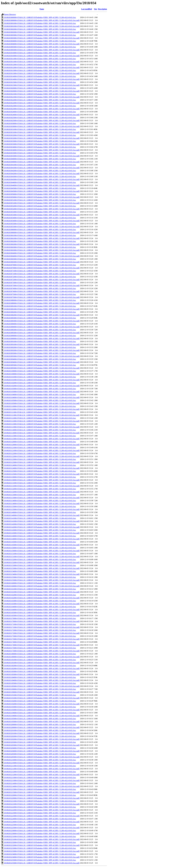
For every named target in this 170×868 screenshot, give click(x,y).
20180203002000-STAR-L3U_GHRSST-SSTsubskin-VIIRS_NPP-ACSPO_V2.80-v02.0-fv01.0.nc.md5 (42, 32)
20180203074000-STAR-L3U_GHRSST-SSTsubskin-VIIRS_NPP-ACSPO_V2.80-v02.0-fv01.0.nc (40, 288)
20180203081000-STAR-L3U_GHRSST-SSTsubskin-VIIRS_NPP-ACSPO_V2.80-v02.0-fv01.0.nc (40, 306)
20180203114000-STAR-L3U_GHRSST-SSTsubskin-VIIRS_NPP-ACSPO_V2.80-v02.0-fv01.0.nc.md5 (42, 433)
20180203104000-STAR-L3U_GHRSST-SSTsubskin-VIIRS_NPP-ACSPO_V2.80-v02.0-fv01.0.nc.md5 (42, 397)
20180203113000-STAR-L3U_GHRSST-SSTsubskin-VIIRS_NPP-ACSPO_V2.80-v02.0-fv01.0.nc (40, 424)
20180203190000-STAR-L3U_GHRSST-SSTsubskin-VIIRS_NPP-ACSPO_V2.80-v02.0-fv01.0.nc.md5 (42, 692)
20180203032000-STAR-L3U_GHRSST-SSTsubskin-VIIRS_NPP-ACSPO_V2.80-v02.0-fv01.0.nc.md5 (42, 138)
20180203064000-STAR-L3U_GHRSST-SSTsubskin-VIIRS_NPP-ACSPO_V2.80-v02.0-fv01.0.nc (40, 253)
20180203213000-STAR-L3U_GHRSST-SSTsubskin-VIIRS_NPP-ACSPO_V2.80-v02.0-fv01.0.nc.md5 (42, 780)
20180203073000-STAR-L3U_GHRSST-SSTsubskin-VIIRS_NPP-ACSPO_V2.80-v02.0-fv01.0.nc (40, 283)
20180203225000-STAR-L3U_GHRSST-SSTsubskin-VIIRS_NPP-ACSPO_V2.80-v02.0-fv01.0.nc (40, 825)
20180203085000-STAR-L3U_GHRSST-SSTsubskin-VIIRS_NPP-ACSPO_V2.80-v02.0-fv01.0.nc (40, 330)
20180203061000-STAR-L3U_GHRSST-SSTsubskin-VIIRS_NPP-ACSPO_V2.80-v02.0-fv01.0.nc (40, 235)
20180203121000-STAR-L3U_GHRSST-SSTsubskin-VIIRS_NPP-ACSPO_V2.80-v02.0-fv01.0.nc (40, 448)
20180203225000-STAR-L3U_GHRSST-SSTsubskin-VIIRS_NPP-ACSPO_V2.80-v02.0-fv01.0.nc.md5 (42, 828)
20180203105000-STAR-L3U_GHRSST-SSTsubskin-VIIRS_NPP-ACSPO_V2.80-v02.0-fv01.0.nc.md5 (42, 403)
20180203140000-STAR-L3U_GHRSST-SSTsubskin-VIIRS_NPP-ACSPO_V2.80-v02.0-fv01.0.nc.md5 (42, 515)
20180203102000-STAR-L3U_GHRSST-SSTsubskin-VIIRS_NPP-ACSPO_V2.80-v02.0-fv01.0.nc (40, 383)
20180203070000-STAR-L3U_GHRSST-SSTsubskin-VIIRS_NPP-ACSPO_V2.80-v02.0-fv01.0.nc (40, 265)
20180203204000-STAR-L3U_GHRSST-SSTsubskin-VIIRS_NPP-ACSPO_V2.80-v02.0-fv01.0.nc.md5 (42, 751)
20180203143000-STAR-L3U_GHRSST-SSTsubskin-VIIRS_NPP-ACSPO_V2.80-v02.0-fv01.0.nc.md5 (42, 533)
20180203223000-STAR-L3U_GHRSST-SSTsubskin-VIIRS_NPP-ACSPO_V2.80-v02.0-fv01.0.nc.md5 (42, 816)
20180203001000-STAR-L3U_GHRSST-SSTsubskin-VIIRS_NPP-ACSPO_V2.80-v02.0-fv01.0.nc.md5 (42, 26)
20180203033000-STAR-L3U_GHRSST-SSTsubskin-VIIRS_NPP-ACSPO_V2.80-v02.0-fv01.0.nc (40, 141)
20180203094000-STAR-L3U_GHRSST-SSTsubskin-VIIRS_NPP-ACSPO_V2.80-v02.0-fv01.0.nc (40, 359)
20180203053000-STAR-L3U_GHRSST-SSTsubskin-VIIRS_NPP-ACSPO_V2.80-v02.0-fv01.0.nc (40, 212)
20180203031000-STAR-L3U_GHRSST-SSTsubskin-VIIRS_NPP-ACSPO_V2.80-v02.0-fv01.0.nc (40, 129)
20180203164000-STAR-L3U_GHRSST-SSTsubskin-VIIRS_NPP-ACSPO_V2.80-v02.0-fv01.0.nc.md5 (42, 610)
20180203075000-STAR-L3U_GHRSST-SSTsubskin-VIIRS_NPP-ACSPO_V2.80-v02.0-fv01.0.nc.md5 (42, 297)
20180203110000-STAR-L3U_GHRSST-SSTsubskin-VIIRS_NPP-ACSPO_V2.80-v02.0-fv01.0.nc (40, 406)
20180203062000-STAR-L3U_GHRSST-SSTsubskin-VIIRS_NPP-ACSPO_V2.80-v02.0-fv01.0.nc (40, 241)
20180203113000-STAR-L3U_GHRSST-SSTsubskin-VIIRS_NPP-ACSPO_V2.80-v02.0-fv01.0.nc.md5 (42, 427)
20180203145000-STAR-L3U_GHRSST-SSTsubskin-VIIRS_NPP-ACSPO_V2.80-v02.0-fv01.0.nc (40, 542)
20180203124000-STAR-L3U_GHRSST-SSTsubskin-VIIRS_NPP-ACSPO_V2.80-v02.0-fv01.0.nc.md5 (42, 468)
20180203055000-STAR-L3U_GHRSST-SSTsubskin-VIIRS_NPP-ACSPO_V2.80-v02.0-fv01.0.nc (40, 224)
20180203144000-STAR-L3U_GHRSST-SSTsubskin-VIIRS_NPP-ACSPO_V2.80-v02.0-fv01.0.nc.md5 (42, 539)
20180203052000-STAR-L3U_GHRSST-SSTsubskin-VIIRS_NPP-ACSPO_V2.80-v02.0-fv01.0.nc (40, 206)
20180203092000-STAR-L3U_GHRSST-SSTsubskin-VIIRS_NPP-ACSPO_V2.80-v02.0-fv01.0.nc (40, 347)
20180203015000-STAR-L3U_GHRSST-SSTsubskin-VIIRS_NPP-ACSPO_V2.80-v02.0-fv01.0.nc (40, 82)
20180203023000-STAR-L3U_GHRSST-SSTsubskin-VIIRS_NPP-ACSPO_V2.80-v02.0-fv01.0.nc (40, 106)
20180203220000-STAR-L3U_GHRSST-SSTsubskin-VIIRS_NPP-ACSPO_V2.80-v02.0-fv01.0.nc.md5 (42, 798)
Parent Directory (10, 14)
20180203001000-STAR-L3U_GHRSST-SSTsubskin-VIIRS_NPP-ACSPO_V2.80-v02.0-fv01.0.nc (40, 23)
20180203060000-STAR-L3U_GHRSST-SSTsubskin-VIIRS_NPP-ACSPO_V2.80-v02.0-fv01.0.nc (40, 230)
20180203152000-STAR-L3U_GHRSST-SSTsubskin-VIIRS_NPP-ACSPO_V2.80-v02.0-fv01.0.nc (40, 559)
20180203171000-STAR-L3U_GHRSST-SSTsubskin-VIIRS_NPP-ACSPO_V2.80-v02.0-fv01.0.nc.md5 (42, 627)
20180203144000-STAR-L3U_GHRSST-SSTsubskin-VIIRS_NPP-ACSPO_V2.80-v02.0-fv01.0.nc (40, 536)
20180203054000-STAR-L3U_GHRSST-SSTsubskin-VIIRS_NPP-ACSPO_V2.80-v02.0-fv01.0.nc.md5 (42, 221)
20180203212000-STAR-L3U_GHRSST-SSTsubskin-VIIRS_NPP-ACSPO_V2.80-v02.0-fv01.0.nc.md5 (42, 775)
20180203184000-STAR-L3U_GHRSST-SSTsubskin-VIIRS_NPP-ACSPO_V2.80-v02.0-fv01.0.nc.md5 (42, 680)
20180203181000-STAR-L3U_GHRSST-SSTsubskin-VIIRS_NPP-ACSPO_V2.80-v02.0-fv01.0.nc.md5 (42, 663)
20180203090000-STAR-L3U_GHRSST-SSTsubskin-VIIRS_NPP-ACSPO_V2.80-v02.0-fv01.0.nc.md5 (42, 339)
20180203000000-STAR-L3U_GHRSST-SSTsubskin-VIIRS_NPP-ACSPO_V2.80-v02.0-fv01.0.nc (40, 17)
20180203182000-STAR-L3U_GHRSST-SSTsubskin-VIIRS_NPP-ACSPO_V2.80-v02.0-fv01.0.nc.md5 (42, 669)
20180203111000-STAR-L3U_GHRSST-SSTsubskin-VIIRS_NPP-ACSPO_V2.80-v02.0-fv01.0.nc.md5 (42, 415)
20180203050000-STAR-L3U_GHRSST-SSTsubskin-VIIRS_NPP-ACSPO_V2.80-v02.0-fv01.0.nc (40, 194)
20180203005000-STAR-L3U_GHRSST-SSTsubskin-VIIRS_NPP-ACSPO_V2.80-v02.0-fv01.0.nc (40, 47)
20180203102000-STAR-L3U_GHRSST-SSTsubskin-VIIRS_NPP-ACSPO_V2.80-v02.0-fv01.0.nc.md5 (42, 386)
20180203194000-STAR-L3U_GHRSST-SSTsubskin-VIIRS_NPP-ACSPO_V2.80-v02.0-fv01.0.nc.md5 (42, 716)
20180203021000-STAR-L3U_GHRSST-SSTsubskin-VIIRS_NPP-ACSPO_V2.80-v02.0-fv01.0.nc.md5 (42, 97)
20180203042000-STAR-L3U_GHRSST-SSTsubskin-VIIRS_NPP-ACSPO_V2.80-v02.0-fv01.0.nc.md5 (42, 174)
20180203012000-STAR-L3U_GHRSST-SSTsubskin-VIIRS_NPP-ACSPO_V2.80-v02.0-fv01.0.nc (40, 65)
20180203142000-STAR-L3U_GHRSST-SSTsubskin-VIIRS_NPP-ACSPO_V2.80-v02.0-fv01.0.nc (40, 524)
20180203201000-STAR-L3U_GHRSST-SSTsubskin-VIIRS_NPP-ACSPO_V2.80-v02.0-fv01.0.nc (40, 730)
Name (42, 9)
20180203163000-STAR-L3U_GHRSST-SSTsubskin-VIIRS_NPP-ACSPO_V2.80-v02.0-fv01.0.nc (40, 601)
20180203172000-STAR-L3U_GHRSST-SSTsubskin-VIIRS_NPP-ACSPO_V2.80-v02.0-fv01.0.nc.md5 (42, 633)
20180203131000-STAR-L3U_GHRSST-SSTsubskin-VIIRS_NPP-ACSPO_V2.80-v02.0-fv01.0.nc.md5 (42, 486)
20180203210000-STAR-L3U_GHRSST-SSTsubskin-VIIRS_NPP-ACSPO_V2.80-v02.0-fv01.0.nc (40, 760)
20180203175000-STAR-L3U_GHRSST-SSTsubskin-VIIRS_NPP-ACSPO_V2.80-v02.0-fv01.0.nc (40, 648)
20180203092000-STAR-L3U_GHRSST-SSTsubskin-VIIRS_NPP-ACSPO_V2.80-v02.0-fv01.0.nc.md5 (42, 350)
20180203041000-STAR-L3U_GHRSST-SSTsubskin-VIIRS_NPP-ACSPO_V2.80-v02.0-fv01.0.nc (40, 165)
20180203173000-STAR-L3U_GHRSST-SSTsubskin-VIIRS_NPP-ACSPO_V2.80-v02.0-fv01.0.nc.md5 (42, 639)
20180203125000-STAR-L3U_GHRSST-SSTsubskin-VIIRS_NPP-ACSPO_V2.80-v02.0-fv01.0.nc (40, 471)
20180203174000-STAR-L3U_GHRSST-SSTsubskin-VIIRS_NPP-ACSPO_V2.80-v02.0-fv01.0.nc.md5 (42, 645)
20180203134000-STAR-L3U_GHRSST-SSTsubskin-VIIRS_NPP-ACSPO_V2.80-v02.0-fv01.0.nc (40, 501)
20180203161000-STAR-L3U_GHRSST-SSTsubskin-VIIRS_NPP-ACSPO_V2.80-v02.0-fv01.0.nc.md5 (42, 592)
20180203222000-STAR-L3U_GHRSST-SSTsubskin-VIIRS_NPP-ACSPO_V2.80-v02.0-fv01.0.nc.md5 (42, 810)
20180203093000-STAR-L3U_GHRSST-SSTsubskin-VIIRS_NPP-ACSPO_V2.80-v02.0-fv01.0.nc (40, 353)
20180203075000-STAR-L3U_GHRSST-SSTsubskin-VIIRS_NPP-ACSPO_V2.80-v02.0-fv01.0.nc (40, 294)
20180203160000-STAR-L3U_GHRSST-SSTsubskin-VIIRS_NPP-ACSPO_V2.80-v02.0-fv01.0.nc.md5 (42, 586)
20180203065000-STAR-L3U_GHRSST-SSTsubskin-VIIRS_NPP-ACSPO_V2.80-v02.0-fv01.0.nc (40, 259)
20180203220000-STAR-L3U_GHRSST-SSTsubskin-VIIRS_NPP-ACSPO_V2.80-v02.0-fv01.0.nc (40, 795)
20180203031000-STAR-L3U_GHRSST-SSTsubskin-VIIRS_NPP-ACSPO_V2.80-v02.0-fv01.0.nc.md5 (42, 132)
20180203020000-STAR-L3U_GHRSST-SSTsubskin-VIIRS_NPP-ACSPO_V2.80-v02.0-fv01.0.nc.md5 (42, 91)
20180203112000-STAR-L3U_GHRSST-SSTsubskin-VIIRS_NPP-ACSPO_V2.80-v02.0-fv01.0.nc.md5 (42, 421)
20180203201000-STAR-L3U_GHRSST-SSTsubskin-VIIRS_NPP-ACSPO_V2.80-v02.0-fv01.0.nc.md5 (42, 733)
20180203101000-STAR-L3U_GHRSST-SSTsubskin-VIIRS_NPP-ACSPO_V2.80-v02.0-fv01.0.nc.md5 (42, 380)
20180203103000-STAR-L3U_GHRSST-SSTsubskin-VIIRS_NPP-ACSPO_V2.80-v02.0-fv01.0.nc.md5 (42, 392)
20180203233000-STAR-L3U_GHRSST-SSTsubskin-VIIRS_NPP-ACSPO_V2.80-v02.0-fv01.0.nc (40, 848)
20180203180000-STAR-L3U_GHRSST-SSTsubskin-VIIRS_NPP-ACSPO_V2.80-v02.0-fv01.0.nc (40, 654)
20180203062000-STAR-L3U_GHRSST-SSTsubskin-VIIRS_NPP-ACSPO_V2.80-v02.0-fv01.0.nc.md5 (42, 244)
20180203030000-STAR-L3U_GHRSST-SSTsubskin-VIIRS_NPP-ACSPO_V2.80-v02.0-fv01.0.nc (40, 123)
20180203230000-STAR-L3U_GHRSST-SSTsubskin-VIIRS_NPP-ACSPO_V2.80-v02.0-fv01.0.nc (40, 831)
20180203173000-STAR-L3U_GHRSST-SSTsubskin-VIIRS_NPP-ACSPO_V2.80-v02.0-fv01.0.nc (40, 636)
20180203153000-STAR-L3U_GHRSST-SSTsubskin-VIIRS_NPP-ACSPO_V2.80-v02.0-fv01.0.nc (40, 565)
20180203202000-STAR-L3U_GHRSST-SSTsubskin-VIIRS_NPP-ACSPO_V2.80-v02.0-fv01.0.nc (40, 736)
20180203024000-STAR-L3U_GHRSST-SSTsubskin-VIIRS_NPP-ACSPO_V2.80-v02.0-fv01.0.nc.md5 (42, 115)
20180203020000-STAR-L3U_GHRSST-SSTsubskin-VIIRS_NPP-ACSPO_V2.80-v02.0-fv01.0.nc (40, 88)
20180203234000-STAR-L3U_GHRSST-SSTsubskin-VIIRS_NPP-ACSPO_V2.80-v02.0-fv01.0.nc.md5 (42, 857)
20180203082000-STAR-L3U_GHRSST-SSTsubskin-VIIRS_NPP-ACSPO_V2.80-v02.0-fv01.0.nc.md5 (42, 315)
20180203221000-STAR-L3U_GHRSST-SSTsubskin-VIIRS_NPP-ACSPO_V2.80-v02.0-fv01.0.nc (40, 801)
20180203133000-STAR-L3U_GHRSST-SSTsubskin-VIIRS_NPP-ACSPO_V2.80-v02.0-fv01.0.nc (40, 495)
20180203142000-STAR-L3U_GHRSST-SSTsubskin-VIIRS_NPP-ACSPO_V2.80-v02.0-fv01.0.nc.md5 (42, 527)
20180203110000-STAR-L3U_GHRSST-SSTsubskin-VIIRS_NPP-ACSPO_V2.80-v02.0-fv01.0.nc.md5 (42, 409)
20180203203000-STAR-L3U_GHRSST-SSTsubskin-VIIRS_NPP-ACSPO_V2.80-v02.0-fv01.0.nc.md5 (42, 745)
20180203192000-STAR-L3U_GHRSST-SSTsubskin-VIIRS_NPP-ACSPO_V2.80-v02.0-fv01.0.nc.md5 (42, 704)
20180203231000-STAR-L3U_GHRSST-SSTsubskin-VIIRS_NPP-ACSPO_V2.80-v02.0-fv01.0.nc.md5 (42, 839)
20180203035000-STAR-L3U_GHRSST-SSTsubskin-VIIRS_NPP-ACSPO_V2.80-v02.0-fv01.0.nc (40, 153)
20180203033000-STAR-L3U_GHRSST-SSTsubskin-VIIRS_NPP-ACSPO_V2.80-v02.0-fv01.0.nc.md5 (42, 144)
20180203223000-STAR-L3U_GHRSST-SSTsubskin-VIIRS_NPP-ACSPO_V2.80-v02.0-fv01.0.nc (40, 813)
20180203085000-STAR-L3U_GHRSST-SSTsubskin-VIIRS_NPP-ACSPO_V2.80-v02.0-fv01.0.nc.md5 (42, 333)
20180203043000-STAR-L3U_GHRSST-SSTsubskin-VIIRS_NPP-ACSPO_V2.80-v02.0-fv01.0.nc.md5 (42, 179)
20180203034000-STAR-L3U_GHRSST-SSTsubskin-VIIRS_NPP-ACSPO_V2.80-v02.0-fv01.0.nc (40, 147)
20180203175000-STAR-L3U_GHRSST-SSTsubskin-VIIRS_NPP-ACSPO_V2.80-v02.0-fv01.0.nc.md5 (42, 651)
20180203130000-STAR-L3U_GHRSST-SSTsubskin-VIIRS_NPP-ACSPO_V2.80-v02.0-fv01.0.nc (40, 477)
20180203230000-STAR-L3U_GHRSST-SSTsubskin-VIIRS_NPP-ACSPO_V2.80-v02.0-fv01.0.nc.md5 (42, 833)
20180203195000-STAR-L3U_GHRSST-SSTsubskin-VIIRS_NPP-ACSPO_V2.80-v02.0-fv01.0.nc (40, 719)
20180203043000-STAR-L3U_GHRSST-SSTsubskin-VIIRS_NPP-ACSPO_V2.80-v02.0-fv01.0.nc (40, 176)
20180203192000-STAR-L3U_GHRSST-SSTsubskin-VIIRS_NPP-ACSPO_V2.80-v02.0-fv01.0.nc (40, 701)
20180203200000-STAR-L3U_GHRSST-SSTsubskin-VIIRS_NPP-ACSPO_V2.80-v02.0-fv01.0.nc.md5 (42, 727)
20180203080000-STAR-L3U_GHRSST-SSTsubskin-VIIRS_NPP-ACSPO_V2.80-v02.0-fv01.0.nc (40, 300)
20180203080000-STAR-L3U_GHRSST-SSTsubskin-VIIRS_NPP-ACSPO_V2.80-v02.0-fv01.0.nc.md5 (42, 303)
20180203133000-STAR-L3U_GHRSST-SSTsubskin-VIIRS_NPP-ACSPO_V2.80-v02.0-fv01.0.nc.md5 (42, 498)
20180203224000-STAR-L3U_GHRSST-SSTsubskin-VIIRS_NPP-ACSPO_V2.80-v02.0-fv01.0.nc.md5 (42, 822)
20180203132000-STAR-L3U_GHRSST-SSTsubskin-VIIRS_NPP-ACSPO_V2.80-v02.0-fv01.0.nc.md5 (42, 492)
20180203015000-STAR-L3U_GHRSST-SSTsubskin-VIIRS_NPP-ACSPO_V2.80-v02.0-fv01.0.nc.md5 (42, 85)
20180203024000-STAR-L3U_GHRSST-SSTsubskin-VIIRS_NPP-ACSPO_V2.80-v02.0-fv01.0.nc (40, 112)
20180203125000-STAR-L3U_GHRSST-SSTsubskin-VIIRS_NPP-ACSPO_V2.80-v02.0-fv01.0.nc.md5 (42, 474)
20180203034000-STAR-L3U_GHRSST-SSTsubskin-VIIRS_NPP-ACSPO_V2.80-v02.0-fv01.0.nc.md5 (42, 150)
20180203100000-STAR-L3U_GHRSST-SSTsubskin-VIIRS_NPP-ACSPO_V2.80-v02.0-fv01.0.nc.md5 (42, 374)
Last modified (87, 9)
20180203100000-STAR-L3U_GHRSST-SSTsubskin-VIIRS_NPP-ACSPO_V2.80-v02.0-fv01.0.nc (40, 371)
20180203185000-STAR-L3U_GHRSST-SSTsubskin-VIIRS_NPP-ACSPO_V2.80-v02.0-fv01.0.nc (40, 683)
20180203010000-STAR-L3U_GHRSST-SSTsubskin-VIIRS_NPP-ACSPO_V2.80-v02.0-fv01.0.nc (40, 53)
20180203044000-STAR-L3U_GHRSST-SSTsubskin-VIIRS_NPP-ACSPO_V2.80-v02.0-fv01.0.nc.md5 (42, 185)
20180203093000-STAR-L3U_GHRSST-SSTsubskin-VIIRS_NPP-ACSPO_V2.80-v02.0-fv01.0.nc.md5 (42, 356)
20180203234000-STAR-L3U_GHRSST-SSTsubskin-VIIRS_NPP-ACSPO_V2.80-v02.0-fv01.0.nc (40, 854)
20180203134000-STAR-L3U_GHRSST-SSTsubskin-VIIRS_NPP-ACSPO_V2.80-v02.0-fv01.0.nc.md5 (42, 504)
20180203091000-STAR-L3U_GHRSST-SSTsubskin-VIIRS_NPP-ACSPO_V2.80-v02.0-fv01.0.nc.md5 (42, 344)
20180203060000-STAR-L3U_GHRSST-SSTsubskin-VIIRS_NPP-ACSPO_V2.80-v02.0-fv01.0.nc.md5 (42, 232)
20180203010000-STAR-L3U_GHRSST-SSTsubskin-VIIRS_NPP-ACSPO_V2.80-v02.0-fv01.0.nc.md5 (42, 56)
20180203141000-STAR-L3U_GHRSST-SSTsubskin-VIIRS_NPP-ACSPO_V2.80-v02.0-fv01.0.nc (40, 518)
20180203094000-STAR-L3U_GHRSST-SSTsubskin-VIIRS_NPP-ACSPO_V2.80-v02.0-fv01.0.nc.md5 (42, 362)
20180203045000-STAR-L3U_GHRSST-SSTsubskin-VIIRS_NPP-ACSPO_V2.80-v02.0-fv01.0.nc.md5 (42, 191)
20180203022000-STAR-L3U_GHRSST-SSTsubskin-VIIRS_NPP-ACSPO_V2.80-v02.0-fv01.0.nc (40, 100)
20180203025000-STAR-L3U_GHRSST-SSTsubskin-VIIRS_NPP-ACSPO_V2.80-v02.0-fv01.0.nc (40, 118)
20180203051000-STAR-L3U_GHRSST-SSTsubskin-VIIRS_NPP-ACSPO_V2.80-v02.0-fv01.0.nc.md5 (42, 203)
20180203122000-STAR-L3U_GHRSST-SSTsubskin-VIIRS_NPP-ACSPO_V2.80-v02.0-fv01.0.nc (40, 453)
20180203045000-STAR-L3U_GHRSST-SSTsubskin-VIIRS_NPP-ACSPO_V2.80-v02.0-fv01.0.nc (40, 188)
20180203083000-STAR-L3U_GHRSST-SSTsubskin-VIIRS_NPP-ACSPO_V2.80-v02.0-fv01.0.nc (40, 318)
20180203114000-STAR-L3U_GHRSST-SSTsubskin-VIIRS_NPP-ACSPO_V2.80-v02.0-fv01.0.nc (40, 430)
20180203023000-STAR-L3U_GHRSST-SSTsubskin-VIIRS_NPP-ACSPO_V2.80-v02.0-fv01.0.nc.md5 (42, 109)
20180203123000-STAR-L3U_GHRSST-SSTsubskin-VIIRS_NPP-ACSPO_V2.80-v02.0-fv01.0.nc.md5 (42, 462)
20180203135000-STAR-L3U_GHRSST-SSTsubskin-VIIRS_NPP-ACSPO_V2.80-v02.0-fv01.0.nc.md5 (42, 509)
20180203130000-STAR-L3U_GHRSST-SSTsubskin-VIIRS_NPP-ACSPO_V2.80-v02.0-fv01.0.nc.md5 (42, 480)
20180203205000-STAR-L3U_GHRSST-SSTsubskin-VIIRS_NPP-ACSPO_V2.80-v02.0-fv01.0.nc (40, 754)
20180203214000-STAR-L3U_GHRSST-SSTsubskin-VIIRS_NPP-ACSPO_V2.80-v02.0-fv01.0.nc (40, 783)
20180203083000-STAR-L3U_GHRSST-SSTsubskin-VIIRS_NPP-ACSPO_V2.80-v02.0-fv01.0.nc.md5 (42, 321)
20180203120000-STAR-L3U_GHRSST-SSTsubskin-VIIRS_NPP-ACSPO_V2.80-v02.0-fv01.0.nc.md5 (42, 445)
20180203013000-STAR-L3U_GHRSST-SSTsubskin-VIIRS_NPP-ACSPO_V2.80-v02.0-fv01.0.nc (40, 70)
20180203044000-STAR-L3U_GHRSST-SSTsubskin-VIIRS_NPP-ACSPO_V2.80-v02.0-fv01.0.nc (40, 182)
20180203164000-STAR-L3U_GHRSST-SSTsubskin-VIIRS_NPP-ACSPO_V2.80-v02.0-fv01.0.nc (40, 607)
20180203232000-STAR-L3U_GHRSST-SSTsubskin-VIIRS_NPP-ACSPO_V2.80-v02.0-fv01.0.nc (40, 842)
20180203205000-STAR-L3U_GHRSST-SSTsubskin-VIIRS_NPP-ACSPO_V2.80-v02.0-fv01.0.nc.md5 (42, 757)
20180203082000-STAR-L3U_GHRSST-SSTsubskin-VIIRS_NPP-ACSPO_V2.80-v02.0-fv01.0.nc (40, 312)
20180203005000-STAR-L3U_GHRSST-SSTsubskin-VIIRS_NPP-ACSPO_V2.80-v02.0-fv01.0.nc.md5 (42, 50)
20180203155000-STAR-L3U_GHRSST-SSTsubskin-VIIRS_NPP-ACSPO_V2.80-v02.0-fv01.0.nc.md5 (42, 580)
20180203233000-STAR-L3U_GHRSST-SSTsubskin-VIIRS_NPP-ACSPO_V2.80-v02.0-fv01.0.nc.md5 (42, 851)
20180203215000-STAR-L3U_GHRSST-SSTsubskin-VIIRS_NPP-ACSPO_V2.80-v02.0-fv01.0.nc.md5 (42, 792)
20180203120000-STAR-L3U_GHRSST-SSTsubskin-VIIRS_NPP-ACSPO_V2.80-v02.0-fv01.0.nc (40, 442)
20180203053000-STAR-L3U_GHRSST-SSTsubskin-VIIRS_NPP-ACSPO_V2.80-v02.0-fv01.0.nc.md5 (42, 215)
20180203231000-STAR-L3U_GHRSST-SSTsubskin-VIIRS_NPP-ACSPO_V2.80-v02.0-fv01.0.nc (40, 836)
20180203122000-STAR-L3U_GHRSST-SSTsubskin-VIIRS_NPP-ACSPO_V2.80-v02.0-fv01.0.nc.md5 (42, 456)
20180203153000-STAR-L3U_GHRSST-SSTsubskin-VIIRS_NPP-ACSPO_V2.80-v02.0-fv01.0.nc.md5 (42, 568)
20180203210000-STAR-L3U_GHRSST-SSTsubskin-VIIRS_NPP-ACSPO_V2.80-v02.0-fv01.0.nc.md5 (42, 763)
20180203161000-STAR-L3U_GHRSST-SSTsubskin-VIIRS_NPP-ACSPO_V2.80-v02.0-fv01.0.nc (40, 589)
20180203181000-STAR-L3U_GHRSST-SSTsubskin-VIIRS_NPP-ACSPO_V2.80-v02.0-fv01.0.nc (40, 660)
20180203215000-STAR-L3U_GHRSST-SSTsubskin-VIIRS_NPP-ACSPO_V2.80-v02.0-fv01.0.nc (40, 789)
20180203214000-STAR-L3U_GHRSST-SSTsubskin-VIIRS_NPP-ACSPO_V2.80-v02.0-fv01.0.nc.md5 (42, 786)
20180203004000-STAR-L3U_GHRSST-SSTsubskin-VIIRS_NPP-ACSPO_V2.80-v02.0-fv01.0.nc (40, 41)
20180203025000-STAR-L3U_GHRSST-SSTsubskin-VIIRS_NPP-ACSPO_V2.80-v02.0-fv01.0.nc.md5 (42, 121)
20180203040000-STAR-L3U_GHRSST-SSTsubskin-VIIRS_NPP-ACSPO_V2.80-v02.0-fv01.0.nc (40, 159)
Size (96, 9)
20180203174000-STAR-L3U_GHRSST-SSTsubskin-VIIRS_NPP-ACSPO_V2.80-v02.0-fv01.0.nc (40, 642)
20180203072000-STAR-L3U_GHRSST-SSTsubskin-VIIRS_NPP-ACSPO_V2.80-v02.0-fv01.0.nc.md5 (42, 280)
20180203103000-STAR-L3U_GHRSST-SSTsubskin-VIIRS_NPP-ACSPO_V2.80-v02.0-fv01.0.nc (40, 389)
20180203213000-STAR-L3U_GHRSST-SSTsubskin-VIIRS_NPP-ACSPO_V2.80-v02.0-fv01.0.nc (40, 778)
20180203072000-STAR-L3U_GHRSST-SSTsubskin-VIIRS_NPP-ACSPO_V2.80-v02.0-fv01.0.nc (40, 277)
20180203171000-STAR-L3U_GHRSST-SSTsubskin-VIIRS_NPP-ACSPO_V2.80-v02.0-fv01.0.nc (40, 624)
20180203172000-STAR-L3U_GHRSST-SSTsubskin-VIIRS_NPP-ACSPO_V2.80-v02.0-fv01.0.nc (40, 630)
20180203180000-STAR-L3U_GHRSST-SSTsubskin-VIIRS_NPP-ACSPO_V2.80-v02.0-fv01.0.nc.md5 (42, 657)
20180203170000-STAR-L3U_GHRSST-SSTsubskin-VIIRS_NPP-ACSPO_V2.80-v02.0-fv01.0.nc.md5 (42, 621)
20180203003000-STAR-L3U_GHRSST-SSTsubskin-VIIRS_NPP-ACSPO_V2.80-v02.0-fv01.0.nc (40, 35)
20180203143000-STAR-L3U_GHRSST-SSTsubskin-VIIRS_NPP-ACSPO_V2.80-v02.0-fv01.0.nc (40, 530)
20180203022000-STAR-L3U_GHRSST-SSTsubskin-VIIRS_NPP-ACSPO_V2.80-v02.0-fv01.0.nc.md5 (42, 103)
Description (102, 9)
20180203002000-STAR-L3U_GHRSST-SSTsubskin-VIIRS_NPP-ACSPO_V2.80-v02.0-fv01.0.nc (40, 29)
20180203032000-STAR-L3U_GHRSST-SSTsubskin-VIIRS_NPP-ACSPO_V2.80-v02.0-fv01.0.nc (40, 135)
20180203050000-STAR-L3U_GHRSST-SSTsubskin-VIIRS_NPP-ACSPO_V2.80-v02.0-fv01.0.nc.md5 (42, 197)
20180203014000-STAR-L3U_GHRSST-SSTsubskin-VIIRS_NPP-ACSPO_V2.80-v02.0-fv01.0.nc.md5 (42, 79)
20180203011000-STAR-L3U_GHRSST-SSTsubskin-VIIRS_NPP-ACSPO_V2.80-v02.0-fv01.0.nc (40, 59)
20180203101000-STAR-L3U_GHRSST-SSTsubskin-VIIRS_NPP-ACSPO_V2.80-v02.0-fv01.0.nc (40, 377)
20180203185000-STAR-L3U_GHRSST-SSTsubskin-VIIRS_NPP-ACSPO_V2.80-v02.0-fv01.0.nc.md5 (42, 686)
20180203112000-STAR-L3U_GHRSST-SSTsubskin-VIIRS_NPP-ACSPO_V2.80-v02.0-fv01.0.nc (40, 418)
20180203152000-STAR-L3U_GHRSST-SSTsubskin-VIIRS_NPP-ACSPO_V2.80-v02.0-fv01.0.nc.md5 (42, 562)
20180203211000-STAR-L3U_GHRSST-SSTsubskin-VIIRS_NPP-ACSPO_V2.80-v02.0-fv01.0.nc (40, 766)
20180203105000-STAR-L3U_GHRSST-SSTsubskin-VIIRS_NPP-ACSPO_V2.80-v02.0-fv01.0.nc (40, 400)
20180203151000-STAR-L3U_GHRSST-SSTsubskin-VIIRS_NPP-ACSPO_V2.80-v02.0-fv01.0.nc (40, 554)
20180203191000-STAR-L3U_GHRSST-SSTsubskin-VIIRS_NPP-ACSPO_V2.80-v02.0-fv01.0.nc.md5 (42, 698)
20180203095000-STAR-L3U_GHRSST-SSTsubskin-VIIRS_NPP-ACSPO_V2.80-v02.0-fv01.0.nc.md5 (42, 368)
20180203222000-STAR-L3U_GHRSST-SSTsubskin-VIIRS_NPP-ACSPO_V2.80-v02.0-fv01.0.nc (40, 807)
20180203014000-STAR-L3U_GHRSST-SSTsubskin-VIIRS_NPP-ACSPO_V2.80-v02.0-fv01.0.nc (40, 76)
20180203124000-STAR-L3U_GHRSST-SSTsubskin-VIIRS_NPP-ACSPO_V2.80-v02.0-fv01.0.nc (40, 465)
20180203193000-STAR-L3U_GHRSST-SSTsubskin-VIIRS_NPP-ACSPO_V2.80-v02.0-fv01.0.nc (40, 707)
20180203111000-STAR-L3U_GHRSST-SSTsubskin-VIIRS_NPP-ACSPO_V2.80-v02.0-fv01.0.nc (40, 412)
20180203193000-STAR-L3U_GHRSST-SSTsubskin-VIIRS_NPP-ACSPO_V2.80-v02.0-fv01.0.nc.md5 (42, 710)
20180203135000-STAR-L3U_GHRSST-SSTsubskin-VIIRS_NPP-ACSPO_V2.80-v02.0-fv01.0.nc (40, 506)
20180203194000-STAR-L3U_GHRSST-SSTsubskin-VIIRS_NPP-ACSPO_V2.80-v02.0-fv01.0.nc (40, 713)
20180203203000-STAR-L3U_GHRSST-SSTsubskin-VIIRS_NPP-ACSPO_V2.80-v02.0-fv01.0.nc (40, 742)
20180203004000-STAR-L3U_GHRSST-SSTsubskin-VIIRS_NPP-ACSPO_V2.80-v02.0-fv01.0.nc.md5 (42, 44)
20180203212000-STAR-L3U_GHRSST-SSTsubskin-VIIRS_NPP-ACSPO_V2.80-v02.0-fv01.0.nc (40, 772)
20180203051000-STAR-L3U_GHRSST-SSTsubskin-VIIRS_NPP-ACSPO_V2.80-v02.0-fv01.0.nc (40, 200)
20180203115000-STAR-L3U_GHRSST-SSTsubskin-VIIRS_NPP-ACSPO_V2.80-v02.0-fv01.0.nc (40, 436)
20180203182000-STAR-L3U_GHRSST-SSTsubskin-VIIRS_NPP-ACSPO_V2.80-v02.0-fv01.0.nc (40, 666)
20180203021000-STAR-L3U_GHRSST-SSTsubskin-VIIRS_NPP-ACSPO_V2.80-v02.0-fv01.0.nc (40, 94)
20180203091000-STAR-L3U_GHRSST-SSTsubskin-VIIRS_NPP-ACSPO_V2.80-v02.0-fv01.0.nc (40, 341)
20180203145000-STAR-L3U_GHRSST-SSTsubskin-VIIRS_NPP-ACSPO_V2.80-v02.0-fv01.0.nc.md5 (42, 545)
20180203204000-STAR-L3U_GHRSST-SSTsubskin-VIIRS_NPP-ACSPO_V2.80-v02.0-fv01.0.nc (40, 748)
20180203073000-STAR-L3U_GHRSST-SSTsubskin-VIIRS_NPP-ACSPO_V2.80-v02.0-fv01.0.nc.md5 (42, 285)
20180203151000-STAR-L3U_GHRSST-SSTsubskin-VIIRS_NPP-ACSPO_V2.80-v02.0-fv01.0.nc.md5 (42, 557)
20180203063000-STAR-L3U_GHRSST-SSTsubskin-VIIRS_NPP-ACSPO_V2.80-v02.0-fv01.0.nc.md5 (42, 250)
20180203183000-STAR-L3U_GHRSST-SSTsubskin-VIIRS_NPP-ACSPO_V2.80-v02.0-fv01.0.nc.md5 (42, 674)
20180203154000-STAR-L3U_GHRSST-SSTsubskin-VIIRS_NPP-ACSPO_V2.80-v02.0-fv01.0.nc (40, 571)
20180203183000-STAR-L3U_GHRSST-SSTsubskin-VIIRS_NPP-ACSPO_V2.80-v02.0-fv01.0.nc (40, 671)
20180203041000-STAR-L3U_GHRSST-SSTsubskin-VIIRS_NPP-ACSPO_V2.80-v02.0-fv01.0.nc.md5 (42, 168)
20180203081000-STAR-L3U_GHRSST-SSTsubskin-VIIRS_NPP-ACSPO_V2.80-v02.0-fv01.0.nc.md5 (42, 309)
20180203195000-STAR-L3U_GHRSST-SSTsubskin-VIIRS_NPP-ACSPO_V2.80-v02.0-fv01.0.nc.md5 (42, 722)
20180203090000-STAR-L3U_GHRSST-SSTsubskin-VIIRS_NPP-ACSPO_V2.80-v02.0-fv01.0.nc (40, 336)
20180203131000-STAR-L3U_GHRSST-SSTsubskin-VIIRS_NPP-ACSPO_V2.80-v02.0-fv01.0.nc (40, 483)
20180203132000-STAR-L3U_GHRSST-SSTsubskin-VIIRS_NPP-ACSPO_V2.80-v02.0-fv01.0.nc (40, 489)
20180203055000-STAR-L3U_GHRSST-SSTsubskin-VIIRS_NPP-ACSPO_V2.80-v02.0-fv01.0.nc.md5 (42, 227)
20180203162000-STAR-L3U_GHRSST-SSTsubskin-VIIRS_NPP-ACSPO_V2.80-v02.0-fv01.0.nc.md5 (42, 598)
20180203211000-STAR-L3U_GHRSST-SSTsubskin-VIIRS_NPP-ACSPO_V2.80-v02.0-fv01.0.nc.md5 (42, 769)
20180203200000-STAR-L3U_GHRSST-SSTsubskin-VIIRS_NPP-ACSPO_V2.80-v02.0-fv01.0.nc (40, 724)
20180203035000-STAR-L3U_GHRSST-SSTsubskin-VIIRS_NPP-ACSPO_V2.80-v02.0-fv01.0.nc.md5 (42, 156)
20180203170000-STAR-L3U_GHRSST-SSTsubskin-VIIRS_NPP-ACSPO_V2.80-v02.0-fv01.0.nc (40, 618)
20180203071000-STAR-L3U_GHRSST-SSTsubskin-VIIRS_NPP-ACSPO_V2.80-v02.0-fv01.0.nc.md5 (42, 274)
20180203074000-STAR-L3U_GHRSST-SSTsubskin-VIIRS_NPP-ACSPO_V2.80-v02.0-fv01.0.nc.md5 (42, 291)
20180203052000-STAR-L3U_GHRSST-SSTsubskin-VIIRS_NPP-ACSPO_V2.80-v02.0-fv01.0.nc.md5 (42, 209)
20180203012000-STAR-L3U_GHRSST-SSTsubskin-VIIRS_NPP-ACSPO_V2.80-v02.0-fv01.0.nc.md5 (42, 67)
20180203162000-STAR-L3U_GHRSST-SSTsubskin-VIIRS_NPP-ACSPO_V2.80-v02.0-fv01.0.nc (40, 595)
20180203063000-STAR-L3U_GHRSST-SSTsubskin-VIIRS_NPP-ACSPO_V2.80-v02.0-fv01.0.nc (40, 247)
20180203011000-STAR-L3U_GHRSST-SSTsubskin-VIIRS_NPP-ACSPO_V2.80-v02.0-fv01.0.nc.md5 (42, 62)
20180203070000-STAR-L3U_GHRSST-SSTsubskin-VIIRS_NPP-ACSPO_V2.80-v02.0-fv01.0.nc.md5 (42, 268)
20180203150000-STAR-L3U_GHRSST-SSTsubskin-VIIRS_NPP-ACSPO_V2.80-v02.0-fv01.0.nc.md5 (42, 551)
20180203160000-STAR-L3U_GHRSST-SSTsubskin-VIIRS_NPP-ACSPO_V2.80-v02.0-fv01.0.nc (40, 583)
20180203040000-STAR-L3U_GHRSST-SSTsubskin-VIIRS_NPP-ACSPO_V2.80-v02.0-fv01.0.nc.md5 (42, 162)
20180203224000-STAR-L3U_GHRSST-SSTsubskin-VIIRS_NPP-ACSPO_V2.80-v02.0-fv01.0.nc (40, 819)
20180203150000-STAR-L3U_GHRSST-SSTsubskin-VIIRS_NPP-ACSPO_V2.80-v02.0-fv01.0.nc (40, 548)
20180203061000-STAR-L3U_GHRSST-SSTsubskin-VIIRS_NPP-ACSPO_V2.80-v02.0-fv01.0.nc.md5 (42, 238)
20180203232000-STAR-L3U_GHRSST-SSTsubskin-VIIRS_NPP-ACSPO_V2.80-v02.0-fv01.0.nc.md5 (42, 845)
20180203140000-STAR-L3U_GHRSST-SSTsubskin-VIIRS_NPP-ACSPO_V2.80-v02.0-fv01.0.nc (40, 512)
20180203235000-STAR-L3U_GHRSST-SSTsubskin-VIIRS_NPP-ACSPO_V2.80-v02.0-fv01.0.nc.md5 (42, 863)
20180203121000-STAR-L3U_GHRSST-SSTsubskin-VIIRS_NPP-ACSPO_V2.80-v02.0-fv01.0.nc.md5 (42, 450)
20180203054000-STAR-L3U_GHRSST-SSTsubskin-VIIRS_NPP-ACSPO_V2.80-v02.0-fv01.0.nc (40, 218)
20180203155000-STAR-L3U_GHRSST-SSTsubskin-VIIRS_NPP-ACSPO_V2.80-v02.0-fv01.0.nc (40, 577)
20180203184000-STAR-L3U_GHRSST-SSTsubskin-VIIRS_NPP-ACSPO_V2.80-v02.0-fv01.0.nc (40, 677)
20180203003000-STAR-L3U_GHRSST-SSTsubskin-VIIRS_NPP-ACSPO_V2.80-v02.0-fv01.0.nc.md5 (42, 38)
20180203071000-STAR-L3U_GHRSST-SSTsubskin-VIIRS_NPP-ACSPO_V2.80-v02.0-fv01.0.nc (40, 271)
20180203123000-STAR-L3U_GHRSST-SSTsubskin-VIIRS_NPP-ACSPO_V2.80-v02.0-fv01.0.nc (40, 459)
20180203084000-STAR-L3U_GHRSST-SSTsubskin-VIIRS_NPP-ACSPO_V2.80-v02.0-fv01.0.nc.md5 (42, 327)
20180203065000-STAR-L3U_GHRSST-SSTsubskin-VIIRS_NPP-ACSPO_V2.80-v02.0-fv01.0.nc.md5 (42, 262)
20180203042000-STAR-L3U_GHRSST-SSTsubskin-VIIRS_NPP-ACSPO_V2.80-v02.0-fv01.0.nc (40, 171)
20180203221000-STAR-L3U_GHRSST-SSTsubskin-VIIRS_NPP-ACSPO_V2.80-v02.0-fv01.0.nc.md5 (42, 804)
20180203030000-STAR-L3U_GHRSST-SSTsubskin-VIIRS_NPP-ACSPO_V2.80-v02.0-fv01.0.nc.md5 (42, 126)
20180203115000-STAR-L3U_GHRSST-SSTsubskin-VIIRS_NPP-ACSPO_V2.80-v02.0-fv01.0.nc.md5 (42, 439)
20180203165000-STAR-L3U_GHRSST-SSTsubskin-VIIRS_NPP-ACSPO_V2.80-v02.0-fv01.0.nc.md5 (42, 615)
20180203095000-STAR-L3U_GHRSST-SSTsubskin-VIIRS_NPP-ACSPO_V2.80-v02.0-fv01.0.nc (40, 365)
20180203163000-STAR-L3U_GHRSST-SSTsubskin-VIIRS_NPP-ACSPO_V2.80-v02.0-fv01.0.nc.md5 (42, 604)
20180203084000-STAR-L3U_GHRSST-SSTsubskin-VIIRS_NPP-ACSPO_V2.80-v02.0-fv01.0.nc (40, 324)
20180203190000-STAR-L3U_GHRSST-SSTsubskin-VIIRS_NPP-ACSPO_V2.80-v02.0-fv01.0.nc (40, 689)
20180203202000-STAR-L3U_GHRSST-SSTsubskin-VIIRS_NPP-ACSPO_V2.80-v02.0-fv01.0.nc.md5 (42, 739)
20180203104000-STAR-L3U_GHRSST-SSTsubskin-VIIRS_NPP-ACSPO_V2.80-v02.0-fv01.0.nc (40, 395)
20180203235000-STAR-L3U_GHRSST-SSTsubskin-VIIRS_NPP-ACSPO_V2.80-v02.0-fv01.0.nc (40, 860)
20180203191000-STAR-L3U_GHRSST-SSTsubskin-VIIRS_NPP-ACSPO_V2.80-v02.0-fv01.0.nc (40, 695)
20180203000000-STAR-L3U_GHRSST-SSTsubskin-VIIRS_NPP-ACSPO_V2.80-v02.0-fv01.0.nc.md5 (42, 20)
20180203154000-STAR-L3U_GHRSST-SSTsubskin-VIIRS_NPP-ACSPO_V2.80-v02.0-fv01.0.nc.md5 (42, 574)
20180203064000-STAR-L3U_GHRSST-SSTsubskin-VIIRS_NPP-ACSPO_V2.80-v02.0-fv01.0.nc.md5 (42, 256)
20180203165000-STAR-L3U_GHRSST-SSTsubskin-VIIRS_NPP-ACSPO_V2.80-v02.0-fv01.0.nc (40, 613)
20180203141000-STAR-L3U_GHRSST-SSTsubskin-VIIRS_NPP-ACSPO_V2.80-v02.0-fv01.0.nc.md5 (42, 521)
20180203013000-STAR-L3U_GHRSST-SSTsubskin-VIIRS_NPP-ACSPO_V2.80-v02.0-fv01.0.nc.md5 (42, 73)
